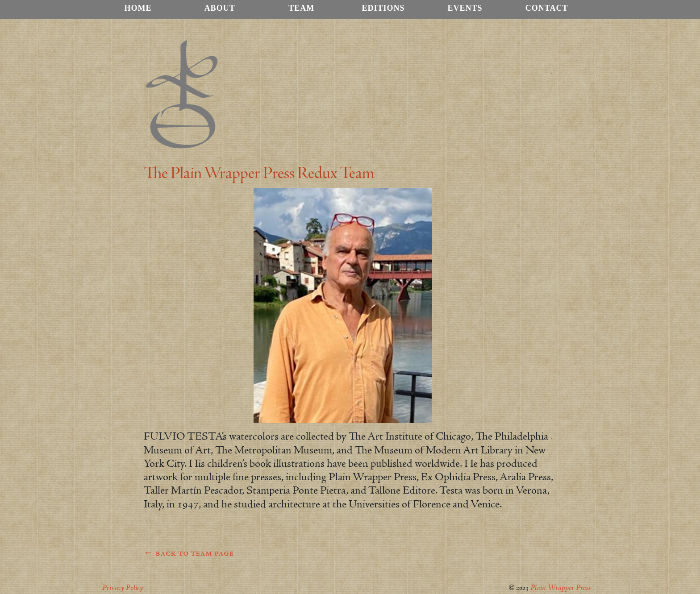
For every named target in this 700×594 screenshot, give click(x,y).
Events (465, 8)
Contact (547, 8)
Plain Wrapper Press (561, 588)
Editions (383, 8)
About (220, 8)
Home (138, 8)
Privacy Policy (123, 588)
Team (301, 8)
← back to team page (189, 553)
